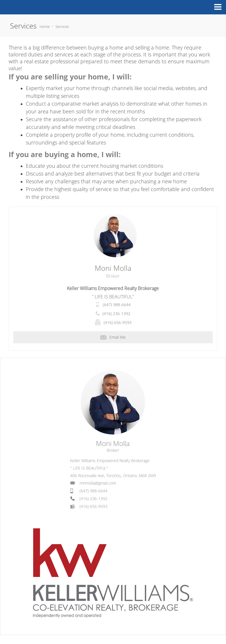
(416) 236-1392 (116, 314)
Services (62, 26)
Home (45, 26)
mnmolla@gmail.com (98, 483)
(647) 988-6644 (117, 305)
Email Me (113, 337)
